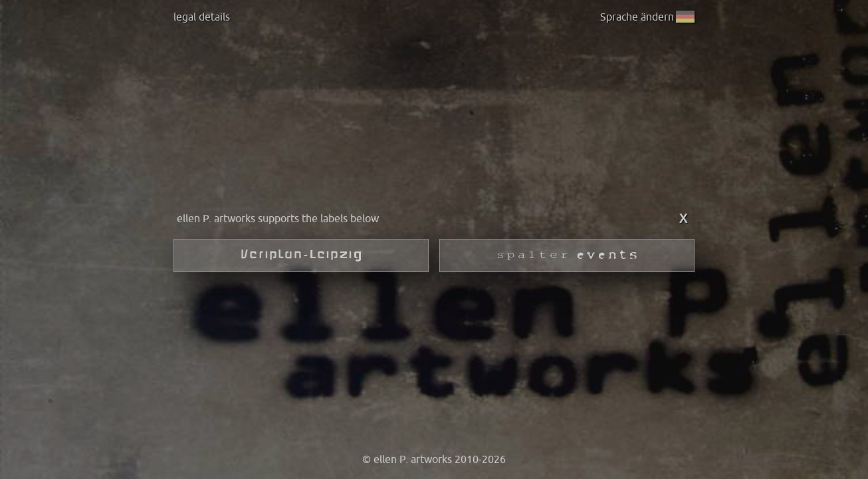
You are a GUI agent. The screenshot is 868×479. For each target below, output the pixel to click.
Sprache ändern (646, 17)
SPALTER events (567, 255)
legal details (202, 17)
